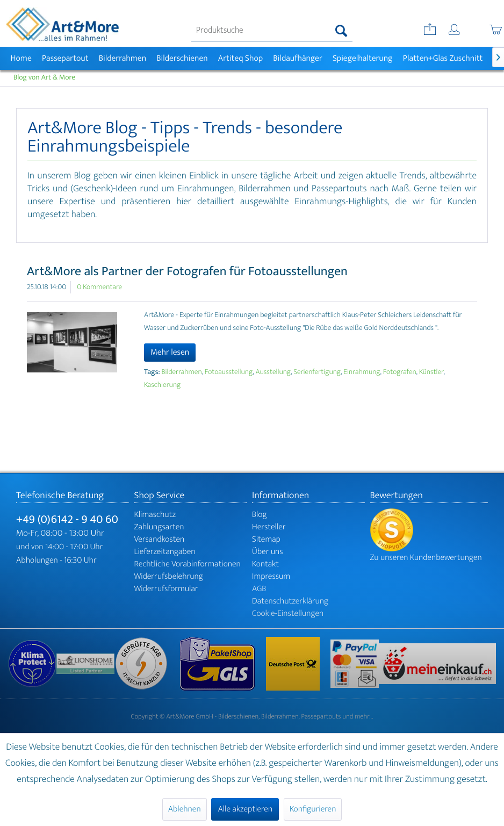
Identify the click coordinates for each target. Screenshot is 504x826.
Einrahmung (362, 372)
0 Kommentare (99, 287)
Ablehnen (185, 809)
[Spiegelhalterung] (362, 58)
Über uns (268, 552)
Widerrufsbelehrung (169, 576)
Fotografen (400, 372)
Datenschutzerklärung (290, 601)
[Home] (21, 58)
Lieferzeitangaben (165, 552)
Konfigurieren (313, 809)
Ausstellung (273, 372)
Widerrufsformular (166, 589)
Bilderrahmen (182, 372)
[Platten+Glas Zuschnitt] (443, 58)
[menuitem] (272, 31)
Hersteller (269, 527)
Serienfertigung (317, 372)
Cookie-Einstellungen (288, 613)
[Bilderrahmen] (123, 58)
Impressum (271, 576)
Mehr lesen (170, 352)
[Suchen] (341, 31)
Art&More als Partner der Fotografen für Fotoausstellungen (187, 271)
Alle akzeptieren (245, 809)
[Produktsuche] (272, 31)
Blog (260, 515)
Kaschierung (162, 385)
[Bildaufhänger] (298, 58)
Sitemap (266, 539)
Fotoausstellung (229, 372)
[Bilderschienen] (182, 58)
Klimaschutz (155, 515)
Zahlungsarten (159, 527)
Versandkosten (160, 539)
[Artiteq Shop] (240, 58)
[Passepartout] (65, 58)
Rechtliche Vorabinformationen (188, 564)
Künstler (431, 372)
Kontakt (265, 564)
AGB (259, 589)
